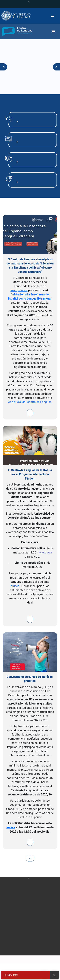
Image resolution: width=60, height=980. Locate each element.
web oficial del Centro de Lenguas (30, 402)
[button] (16, 31)
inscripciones (19, 290)
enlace (15, 586)
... (30, 858)
